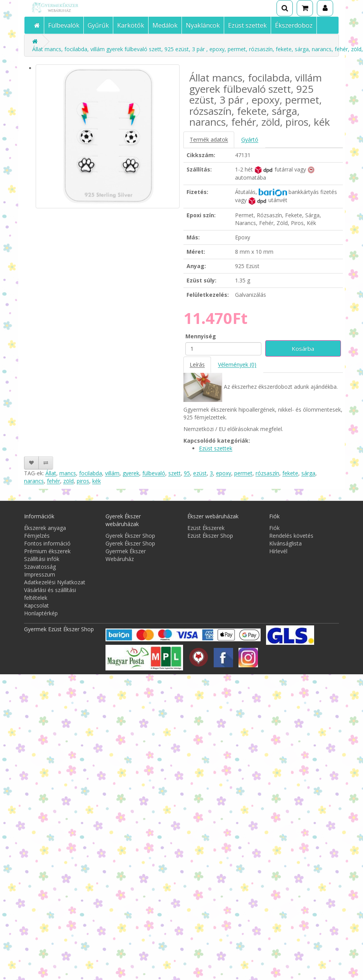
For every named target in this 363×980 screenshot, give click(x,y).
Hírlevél (278, 551)
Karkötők (131, 25)
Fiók (274, 528)
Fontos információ (47, 543)
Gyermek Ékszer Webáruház (126, 555)
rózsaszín (267, 473)
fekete (290, 473)
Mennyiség (201, 336)
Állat (51, 473)
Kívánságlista (285, 543)
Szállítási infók (42, 559)
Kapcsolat (36, 605)
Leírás (197, 364)
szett (175, 473)
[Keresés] (285, 8)
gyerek (131, 473)
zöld (68, 481)
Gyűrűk (98, 25)
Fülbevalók (64, 25)
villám (112, 473)
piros (83, 481)
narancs (34, 481)
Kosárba (303, 348)
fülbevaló (154, 473)
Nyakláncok (203, 25)
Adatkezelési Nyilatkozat (55, 582)
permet (243, 473)
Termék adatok (209, 139)
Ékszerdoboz (294, 25)
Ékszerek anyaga (45, 528)
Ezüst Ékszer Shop (210, 536)
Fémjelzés (37, 536)
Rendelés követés (291, 536)
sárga (308, 473)
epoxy (224, 473)
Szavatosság (40, 567)
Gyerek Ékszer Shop (130, 536)
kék (97, 481)
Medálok (165, 25)
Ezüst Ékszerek (206, 528)
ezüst (200, 473)
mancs (68, 473)
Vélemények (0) (237, 364)
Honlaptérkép (41, 613)
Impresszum (40, 574)
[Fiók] (325, 8)
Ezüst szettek (247, 25)
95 (187, 473)
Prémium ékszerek (47, 551)
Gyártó (250, 139)
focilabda (91, 473)
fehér (54, 481)
